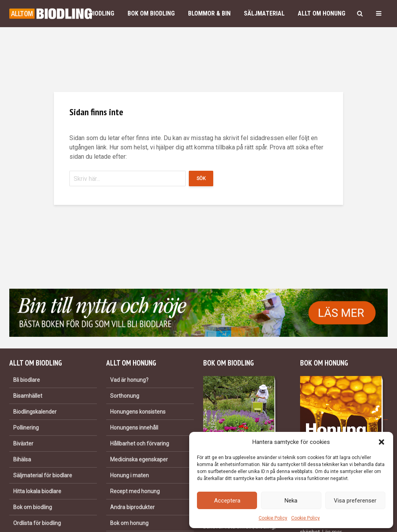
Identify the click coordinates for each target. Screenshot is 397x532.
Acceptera (227, 501)
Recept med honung (135, 491)
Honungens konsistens (138, 412)
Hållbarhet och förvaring (140, 444)
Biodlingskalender (35, 412)
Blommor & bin (209, 13)
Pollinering (26, 428)
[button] (381, 442)
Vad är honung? (129, 380)
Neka (291, 501)
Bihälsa (22, 459)
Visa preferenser (355, 501)
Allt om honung (322, 13)
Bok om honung (129, 523)
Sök (201, 178)
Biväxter (23, 444)
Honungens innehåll (134, 428)
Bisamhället (28, 396)
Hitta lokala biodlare (37, 491)
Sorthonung (125, 396)
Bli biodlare (27, 380)
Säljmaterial (264, 13)
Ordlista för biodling (37, 523)
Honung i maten (129, 475)
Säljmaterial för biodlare (43, 475)
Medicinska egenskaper (139, 459)
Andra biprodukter (132, 507)
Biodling (102, 13)
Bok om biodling (151, 13)
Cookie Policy (273, 518)
